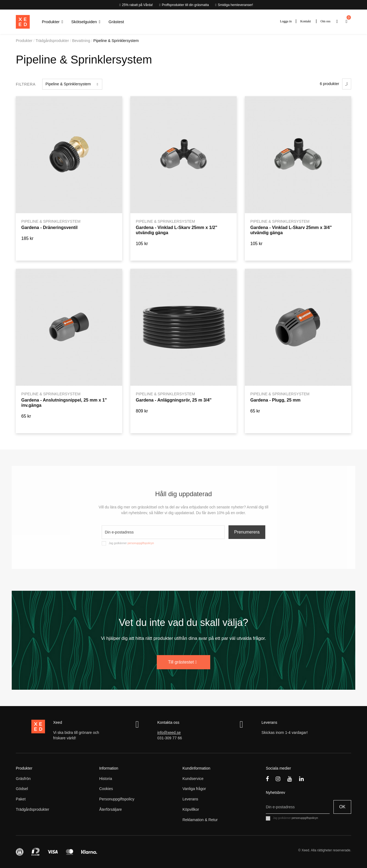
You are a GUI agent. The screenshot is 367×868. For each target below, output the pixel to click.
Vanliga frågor (194, 789)
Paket (21, 799)
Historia (106, 779)
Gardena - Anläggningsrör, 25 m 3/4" (174, 400)
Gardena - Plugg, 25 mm (275, 400)
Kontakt (306, 21)
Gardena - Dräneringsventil (49, 227)
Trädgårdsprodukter (32, 809)
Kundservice (193, 779)
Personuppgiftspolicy (117, 799)
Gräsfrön (23, 779)
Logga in (286, 21)
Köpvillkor (191, 809)
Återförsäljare (111, 809)
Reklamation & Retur (200, 820)
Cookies (106, 789)
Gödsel (22, 789)
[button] (53, 22)
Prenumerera (247, 532)
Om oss (326, 21)
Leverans (190, 799)
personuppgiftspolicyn (141, 543)
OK (342, 807)
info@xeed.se (169, 733)
